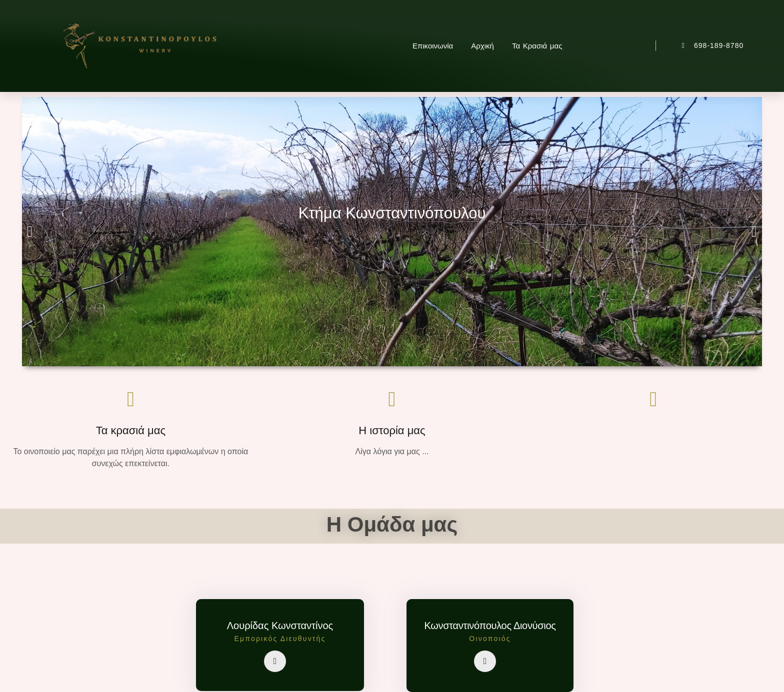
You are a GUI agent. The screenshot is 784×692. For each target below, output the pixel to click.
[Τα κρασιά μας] (130, 399)
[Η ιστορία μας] (392, 399)
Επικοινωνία (433, 46)
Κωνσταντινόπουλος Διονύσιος (490, 626)
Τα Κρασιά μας (537, 46)
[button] (30, 232)
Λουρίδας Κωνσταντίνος (280, 626)
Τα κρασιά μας (131, 430)
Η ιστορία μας (392, 430)
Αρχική (482, 46)
